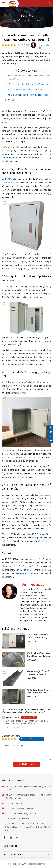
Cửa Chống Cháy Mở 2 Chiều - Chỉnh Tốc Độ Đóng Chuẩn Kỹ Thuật (37, 636)
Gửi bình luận (27, 764)
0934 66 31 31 (33, 803)
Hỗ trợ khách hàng (15, 855)
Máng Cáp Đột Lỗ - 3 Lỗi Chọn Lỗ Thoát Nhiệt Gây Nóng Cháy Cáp (39, 673)
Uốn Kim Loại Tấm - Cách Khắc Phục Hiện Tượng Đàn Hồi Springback (39, 655)
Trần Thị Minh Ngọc (32, 585)
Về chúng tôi (11, 846)
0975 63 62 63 (19, 803)
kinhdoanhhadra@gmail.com (23, 813)
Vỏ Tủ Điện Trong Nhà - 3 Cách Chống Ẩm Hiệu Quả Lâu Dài (39, 692)
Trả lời (9, 727)
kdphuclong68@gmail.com (22, 808)
